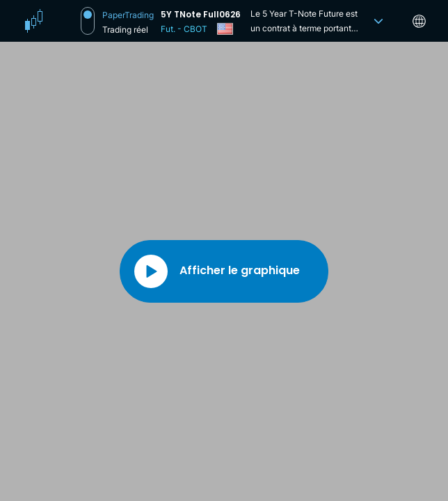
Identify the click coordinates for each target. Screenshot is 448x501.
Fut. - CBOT (184, 29)
